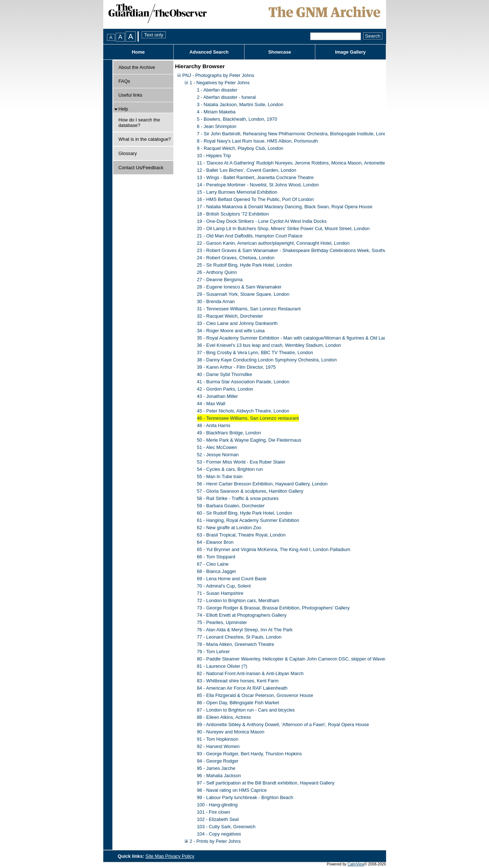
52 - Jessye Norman (218, 455)
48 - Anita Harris (214, 425)
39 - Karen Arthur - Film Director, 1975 (236, 367)
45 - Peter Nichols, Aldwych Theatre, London (243, 411)
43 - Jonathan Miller (217, 396)
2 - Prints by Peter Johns (215, 841)
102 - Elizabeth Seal (218, 819)
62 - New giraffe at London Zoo (229, 528)
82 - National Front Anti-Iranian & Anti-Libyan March (250, 673)
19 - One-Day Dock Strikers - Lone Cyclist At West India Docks (262, 221)
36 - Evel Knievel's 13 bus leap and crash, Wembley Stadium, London (269, 345)
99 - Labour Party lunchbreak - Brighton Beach (245, 797)
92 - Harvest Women (218, 746)
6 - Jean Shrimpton (217, 126)
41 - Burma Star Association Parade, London (243, 382)
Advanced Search (209, 52)
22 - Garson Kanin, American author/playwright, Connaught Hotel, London (273, 243)
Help (123, 109)
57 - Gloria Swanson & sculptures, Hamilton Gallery (250, 491)
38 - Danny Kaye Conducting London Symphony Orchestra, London (267, 360)
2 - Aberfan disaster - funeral (226, 97)
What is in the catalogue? (145, 139)
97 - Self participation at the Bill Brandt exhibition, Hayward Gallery (266, 783)
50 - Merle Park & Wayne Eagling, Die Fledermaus (249, 440)
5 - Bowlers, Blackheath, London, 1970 (237, 119)
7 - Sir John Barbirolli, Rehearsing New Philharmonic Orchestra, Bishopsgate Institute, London (294, 134)
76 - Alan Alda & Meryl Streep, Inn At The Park (245, 630)
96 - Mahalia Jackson (219, 776)
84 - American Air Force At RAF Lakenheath (242, 688)
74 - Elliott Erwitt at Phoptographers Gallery (242, 615)
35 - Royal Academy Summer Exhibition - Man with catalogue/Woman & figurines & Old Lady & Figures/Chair (310, 338)
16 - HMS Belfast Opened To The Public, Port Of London (255, 199)
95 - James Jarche (216, 768)
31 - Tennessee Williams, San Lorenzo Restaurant (249, 309)
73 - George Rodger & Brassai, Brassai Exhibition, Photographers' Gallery (274, 608)
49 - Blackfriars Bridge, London (229, 433)
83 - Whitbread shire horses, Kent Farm (238, 681)
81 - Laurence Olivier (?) (222, 666)
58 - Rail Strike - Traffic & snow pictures (238, 498)
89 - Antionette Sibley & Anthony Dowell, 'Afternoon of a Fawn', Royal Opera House (283, 724)
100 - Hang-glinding (217, 805)
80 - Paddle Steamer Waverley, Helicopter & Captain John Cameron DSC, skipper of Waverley (294, 659)
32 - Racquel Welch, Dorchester (230, 316)
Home (138, 52)
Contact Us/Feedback (141, 168)
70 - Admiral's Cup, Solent (224, 586)
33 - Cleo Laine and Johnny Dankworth (237, 323)
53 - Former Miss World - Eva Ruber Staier (241, 462)
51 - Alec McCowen (217, 447)
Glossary (128, 153)
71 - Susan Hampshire (220, 593)
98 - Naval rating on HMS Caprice (232, 790)
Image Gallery (350, 52)
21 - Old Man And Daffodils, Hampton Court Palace (250, 236)
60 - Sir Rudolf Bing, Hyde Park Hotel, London (245, 513)
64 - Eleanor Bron (215, 542)
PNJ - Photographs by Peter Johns (218, 75)
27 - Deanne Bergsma (220, 280)
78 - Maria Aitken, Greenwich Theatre (236, 644)
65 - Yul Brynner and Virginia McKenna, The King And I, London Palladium (274, 549)
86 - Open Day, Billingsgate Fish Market (238, 703)
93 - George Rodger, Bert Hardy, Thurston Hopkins (250, 754)
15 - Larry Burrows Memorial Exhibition (237, 192)
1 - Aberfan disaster (217, 90)
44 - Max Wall (211, 404)
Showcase (280, 52)
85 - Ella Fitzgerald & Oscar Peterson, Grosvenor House (255, 695)
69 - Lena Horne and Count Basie (232, 579)
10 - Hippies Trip (214, 156)
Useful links (130, 95)
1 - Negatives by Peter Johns (220, 83)
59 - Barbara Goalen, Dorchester (231, 506)
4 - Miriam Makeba (216, 112)
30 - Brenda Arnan (216, 301)
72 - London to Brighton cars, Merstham (238, 600)
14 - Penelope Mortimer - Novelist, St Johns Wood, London (258, 185)
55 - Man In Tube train (220, 476)
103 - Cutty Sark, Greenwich (226, 827)
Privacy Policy (180, 856)
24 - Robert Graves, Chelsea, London (236, 258)
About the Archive (137, 67)
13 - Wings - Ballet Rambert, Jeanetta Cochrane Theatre (255, 177)
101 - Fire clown (214, 812)
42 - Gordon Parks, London (225, 389)
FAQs (124, 81)
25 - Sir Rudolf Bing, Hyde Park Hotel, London (245, 265)
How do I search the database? (139, 123)
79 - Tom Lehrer (213, 652)
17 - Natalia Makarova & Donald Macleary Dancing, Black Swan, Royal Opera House (285, 207)
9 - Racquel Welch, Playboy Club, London (240, 148)
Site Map (155, 856)
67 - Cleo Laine (213, 564)
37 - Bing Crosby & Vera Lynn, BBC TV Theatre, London (255, 352)
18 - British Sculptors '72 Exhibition (233, 214)
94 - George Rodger (218, 761)
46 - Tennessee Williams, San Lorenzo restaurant (248, 418)
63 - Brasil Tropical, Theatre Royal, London (241, 535)
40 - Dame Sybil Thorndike (225, 374)
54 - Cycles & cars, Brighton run (230, 469)
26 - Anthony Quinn (217, 272)
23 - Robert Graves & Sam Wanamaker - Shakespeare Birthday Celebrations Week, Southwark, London (305, 250)
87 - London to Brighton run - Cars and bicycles (246, 710)
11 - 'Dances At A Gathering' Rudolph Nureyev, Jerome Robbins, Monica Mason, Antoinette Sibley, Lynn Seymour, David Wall (326, 163)
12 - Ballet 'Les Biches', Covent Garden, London (247, 170)
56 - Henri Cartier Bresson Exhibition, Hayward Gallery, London (262, 484)
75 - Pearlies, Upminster (222, 622)
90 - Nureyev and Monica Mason (231, 732)
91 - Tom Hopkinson (218, 739)
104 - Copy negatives (219, 834)
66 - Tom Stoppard (216, 557)
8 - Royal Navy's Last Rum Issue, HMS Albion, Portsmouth (258, 141)
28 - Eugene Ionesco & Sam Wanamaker (239, 287)
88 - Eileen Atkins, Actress (224, 717)
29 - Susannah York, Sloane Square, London (243, 294)
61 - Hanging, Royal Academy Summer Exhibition (248, 520)
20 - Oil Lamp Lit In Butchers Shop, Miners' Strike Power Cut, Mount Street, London (283, 228)
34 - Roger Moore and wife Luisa (231, 331)
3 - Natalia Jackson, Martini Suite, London (240, 104)
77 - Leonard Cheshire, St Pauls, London (239, 637)
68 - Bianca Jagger (217, 571)
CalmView (356, 864)
